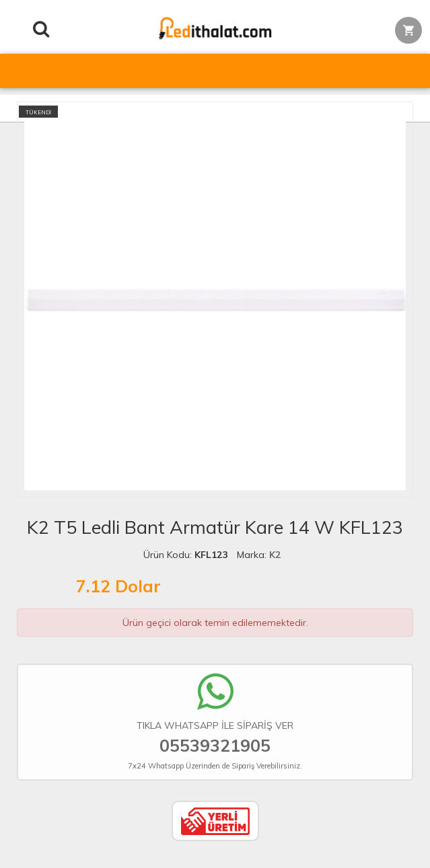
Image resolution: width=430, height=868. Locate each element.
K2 (275, 555)
